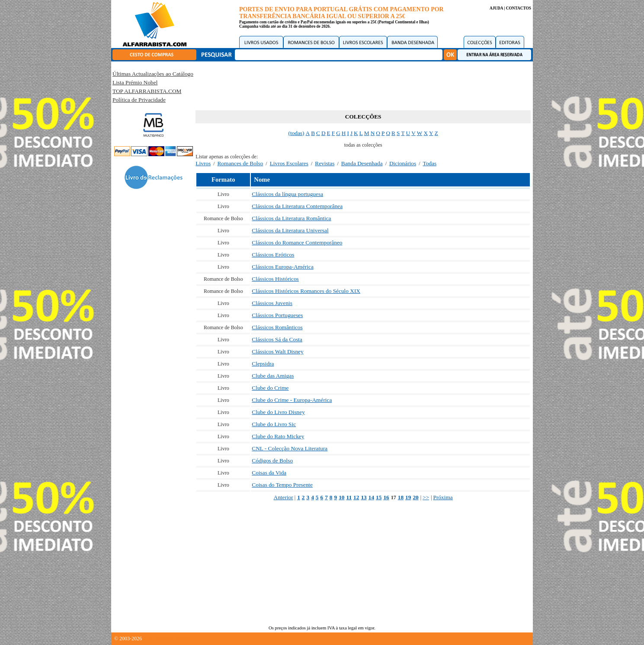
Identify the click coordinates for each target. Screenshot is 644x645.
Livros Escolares (289, 163)
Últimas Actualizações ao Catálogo (153, 74)
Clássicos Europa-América (283, 267)
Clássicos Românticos (277, 327)
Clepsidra (263, 364)
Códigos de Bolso (272, 460)
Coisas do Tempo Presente (282, 485)
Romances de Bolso (240, 163)
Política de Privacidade (139, 100)
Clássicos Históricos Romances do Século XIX (306, 291)
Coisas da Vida (269, 473)
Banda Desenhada (362, 163)
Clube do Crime (270, 388)
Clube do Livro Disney (278, 412)
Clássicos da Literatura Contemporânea (297, 206)
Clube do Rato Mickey (278, 436)
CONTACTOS (519, 8)
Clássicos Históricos (275, 279)
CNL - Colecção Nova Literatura (290, 448)
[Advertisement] (363, 84)
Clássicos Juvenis (272, 303)
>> (426, 497)
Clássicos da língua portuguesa (287, 194)
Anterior (284, 497)
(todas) (296, 133)
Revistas (325, 163)
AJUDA (496, 8)
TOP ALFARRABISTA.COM (147, 91)
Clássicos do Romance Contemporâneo (297, 242)
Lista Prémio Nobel (135, 82)
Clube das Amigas (273, 376)
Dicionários (403, 163)
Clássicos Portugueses (277, 315)
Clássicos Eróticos (273, 255)
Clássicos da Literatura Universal (290, 230)
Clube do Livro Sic (274, 424)
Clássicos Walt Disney (277, 351)
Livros (203, 163)
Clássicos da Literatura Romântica (291, 218)
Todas (430, 163)
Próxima (443, 497)
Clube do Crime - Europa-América (292, 400)
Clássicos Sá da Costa (277, 339)
